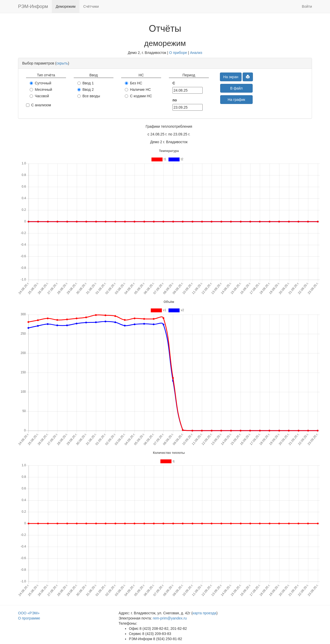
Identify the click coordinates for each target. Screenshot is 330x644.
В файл (237, 88)
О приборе (178, 53)
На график (236, 100)
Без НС (133, 83)
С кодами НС (138, 96)
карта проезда (204, 613)
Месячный (41, 90)
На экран (231, 77)
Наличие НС (138, 90)
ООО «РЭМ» (29, 613)
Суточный (40, 83)
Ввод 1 (86, 83)
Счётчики (91, 6)
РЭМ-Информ (33, 6)
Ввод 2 (86, 90)
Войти (307, 6)
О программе (29, 618)
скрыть (62, 63)
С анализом (39, 105)
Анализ (196, 53)
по (175, 100)
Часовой (39, 96)
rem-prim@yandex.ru (170, 618)
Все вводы (89, 96)
